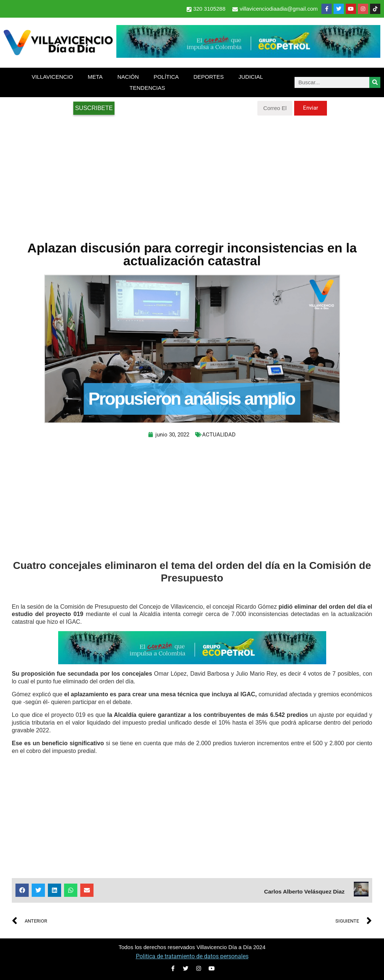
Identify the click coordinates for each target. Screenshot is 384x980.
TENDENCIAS (147, 88)
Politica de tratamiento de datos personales (192, 956)
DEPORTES (208, 77)
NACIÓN (128, 77)
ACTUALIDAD (219, 435)
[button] (22, 890)
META (95, 77)
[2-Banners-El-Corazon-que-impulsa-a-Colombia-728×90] (248, 56)
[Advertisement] (192, 174)
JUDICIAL (251, 77)
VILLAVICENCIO (52, 77)
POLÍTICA (166, 77)
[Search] (375, 82)
